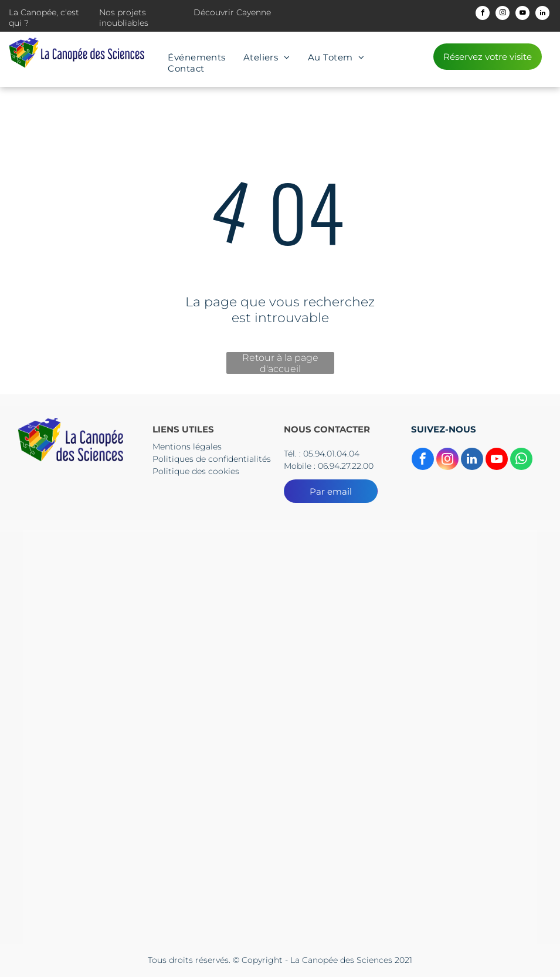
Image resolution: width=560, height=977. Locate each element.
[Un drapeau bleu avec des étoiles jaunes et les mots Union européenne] (450, 737)
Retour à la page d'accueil (280, 363)
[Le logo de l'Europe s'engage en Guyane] (110, 873)
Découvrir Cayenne (232, 12)
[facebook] (483, 14)
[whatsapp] (521, 460)
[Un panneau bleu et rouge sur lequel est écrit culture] (280, 737)
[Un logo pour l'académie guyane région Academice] (450, 600)
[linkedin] (542, 14)
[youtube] (522, 14)
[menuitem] (197, 57)
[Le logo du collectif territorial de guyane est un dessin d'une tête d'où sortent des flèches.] (110, 600)
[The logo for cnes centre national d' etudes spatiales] (110, 737)
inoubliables (124, 23)
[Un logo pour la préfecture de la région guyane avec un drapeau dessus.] (280, 600)
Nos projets (123, 12)
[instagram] (503, 14)
